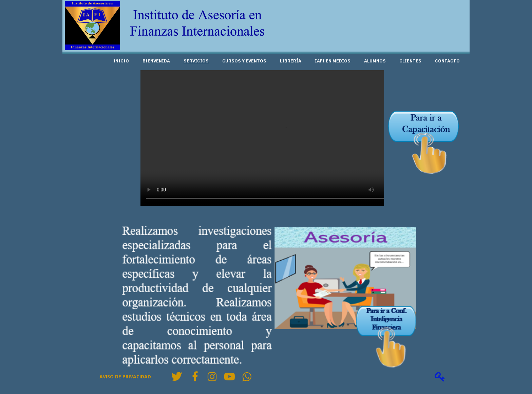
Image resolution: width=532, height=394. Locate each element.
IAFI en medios (333, 61)
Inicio (121, 61)
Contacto (447, 61)
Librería (291, 61)
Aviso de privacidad (125, 377)
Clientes (410, 61)
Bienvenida (156, 61)
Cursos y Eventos (244, 61)
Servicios (196, 61)
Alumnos (375, 61)
